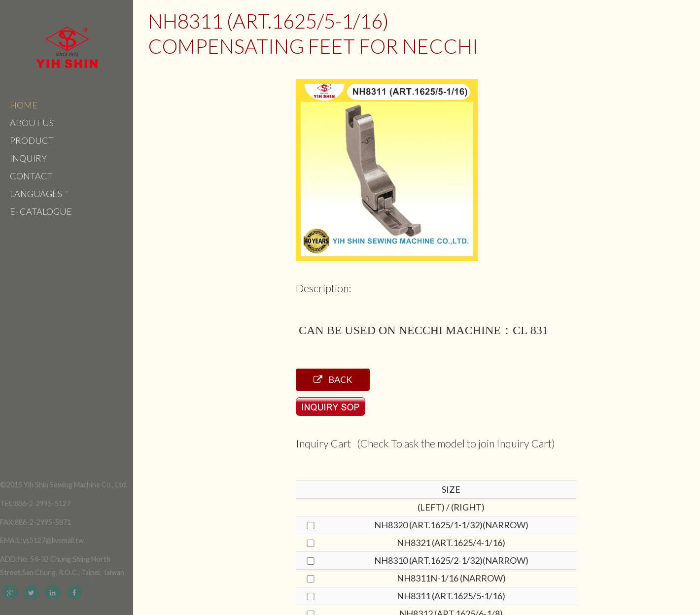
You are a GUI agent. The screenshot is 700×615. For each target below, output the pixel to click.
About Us (32, 123)
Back (333, 379)
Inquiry (28, 158)
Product (32, 140)
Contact (31, 176)
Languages (39, 194)
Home (24, 105)
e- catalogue (41, 211)
